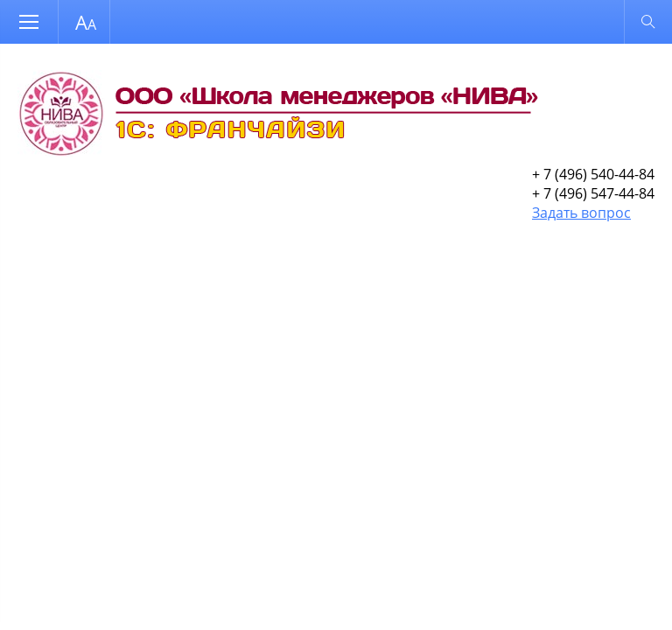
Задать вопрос (581, 213)
